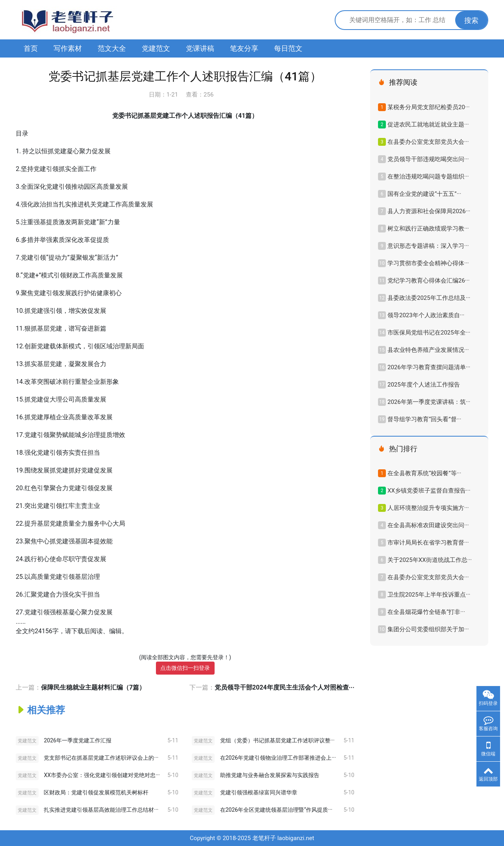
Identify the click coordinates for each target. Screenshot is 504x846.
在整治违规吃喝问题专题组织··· (428, 177)
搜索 (471, 20)
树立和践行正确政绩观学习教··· (428, 229)
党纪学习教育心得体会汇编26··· (429, 281)
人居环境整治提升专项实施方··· (428, 508)
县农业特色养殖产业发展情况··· (428, 350)
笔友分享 (244, 48)
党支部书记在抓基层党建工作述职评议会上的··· (101, 758)
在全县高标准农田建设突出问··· (428, 525)
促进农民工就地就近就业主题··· (428, 125)
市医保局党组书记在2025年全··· (429, 333)
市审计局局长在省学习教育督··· (428, 543)
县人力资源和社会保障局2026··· (429, 211)
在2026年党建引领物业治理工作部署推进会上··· (278, 758)
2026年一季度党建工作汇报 (77, 740)
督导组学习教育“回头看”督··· (424, 419)
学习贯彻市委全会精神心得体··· (428, 263)
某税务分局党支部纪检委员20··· (429, 107)
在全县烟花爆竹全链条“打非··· (426, 612)
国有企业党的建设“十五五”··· (424, 194)
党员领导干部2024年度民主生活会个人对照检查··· (284, 687)
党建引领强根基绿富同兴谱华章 (259, 792)
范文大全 (112, 48)
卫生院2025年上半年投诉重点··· (429, 595)
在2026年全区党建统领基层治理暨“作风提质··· (276, 810)
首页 (31, 48)
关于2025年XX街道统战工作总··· (430, 560)
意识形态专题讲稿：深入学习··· (428, 246)
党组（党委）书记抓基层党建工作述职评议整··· (277, 740)
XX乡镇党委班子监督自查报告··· (429, 491)
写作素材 (68, 48)
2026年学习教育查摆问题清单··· (429, 367)
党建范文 (156, 48)
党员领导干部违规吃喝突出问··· (428, 159)
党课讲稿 (200, 48)
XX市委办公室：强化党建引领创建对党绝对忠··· (102, 775)
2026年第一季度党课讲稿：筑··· (429, 402)
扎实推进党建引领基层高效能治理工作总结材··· (101, 810)
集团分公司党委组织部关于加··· (428, 629)
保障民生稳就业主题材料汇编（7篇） (93, 687)
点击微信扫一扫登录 (185, 668)
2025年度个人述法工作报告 (424, 385)
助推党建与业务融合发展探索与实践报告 (270, 775)
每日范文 (288, 48)
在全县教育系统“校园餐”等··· (424, 473)
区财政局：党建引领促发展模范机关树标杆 (96, 792)
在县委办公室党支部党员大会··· (428, 142)
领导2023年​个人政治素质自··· (426, 315)
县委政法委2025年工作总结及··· (429, 298)
